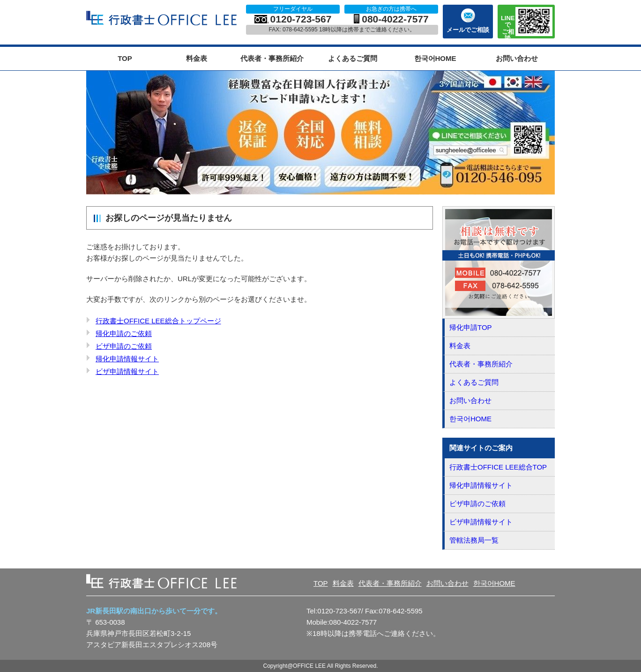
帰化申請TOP (471, 327)
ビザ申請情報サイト (127, 371)
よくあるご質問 (353, 58)
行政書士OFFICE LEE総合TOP (498, 467)
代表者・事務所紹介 (272, 58)
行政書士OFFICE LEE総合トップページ (158, 321)
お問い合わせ (517, 58)
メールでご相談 (468, 30)
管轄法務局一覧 (474, 540)
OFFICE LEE (163, 19)
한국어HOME (435, 58)
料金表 (197, 58)
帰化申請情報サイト (127, 359)
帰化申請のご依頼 (124, 333)
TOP (125, 58)
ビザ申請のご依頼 (124, 346)
